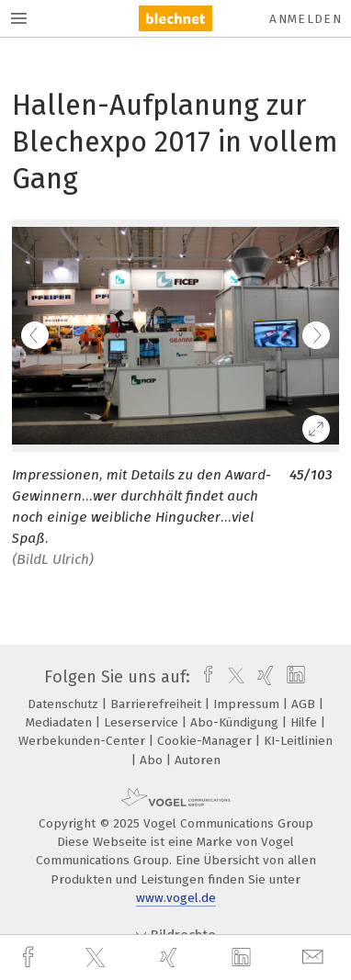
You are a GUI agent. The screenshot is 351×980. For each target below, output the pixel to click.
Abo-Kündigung (236, 722)
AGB (305, 704)
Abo (153, 760)
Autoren (198, 760)
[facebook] (30, 957)
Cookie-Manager (206, 741)
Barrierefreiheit (158, 704)
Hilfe (306, 722)
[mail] (315, 957)
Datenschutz (65, 704)
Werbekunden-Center (84, 741)
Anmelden (306, 19)
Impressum (248, 704)
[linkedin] (243, 958)
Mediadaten (61, 722)
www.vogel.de (176, 898)
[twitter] (97, 958)
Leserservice (143, 722)
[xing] (171, 957)
